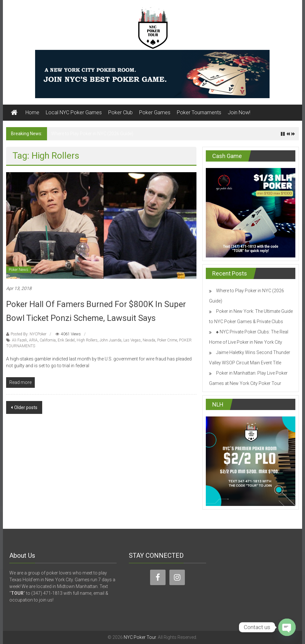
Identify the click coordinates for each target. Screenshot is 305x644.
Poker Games (155, 112)
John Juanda (110, 340)
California (48, 340)
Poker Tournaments (199, 112)
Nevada (149, 340)
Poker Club (120, 112)
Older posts (26, 407)
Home (32, 112)
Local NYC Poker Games (74, 112)
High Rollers (87, 340)
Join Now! (239, 112)
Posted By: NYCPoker (29, 334)
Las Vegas (132, 340)
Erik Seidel (66, 340)
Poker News (19, 270)
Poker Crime (167, 340)
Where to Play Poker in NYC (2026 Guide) (92, 134)
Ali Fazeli (19, 340)
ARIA (33, 340)
